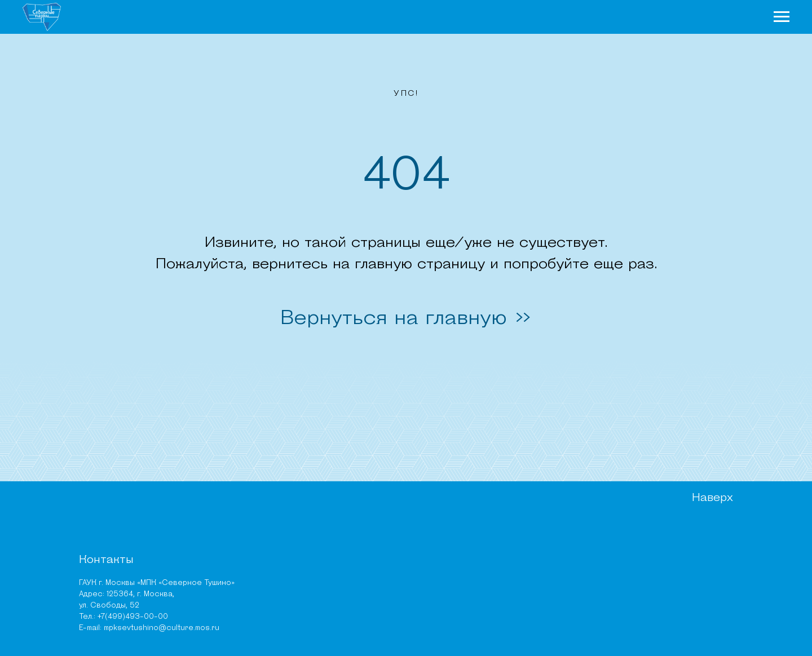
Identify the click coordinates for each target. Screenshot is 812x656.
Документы (472, 551)
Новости (436, 20)
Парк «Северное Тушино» (257, 537)
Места (594, 20)
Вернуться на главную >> (406, 325)
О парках (363, 20)
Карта (702, 20)
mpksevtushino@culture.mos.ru (129, 620)
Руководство (476, 537)
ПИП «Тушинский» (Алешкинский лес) (278, 568)
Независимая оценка (492, 594)
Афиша (648, 20)
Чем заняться (519, 20)
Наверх (709, 512)
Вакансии (469, 580)
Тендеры (467, 608)
